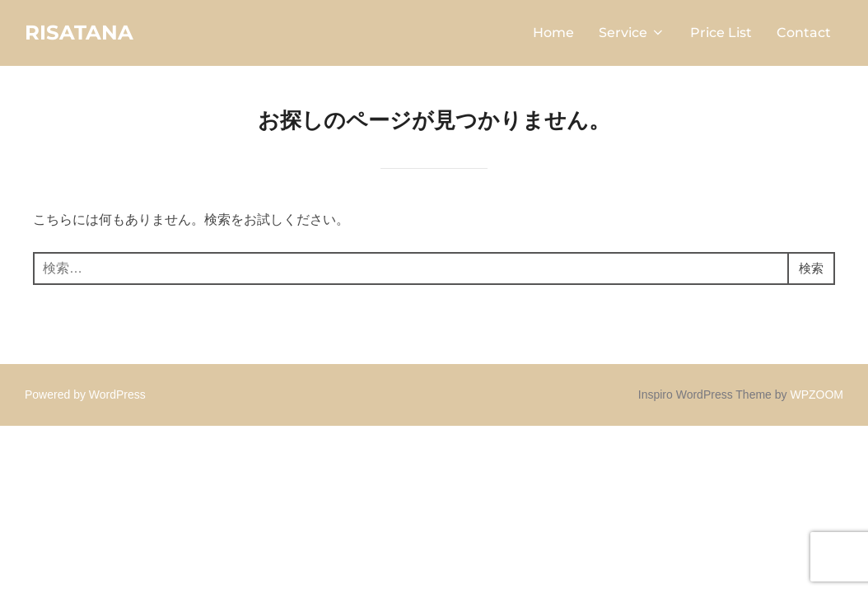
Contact (804, 34)
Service (632, 34)
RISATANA (82, 34)
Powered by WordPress (85, 397)
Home (553, 34)
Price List (721, 34)
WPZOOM (817, 397)
